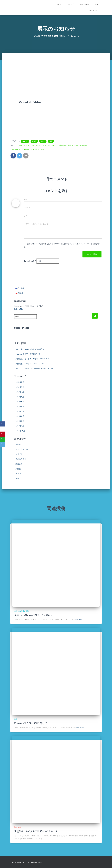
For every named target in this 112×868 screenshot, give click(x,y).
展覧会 (34, 141)
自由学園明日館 (81, 145)
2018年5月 (20, 421)
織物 (51, 141)
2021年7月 (20, 387)
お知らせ (25, 141)
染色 (16, 827)
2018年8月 (20, 406)
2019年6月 (20, 402)
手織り (70, 145)
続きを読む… (80, 619)
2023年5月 (20, 382)
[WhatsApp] (3, 439)
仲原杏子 (63, 145)
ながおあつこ (53, 145)
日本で (43, 141)
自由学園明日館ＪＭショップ (23, 149)
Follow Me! (19, 309)
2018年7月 (20, 411)
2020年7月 (20, 392)
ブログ (59, 4)
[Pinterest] (3, 434)
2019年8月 (20, 397)
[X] (3, 429)
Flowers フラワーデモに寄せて (28, 354)
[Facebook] (3, 424)
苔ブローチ (40, 149)
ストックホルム (22, 449)
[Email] (3, 444)
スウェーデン (24, 145)
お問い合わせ (85, 4)
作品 (97, 4)
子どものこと (21, 459)
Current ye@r (30, 261)
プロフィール (94, 11)
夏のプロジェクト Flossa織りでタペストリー (34, 368)
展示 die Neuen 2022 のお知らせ (30, 349)
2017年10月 (20, 431)
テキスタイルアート (38, 145)
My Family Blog (18, 863)
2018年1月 (20, 426)
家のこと (19, 464)
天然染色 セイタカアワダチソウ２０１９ (32, 359)
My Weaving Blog (35, 863)
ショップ (71, 4)
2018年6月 (20, 416)
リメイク (19, 454)
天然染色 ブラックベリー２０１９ (30, 364)
